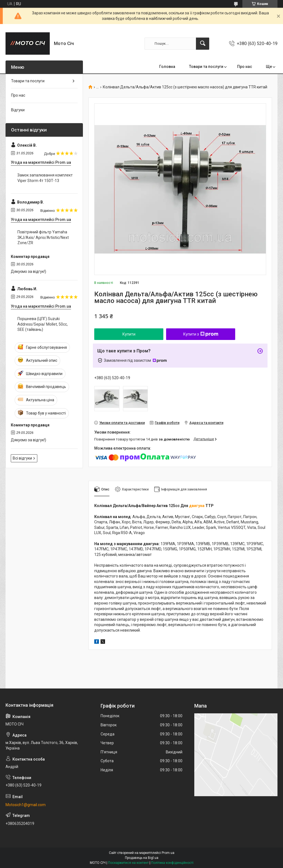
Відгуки (18, 110)
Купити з (201, 334)
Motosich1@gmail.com (26, 805)
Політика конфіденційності (172, 863)
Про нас (245, 67)
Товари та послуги (206, 67)
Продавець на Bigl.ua (142, 858)
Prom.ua (168, 853)
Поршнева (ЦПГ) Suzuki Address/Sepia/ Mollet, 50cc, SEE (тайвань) (43, 324)
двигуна (197, 506)
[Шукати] (203, 44)
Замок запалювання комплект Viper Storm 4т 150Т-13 (45, 178)
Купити (129, 334)
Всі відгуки (22, 458)
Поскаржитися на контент (128, 863)
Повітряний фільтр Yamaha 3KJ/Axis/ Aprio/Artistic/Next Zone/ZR (43, 237)
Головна (167, 67)
